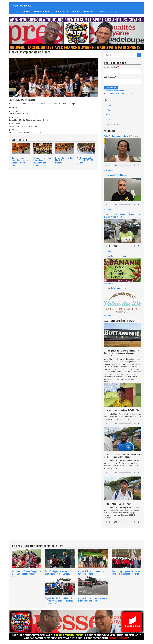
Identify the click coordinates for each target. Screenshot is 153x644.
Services (76, 11)
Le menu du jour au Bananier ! (115, 256)
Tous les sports (113, 125)
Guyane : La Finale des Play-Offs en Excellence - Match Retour (42, 161)
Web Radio (103, 11)
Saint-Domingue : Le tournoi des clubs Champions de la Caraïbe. (58, 572)
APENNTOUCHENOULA (22, 5)
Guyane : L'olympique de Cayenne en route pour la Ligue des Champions (126, 572)
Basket (108, 120)
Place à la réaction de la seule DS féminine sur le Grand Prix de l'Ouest (122, 216)
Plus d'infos (108, 170)
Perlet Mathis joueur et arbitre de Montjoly (121, 136)
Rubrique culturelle (42, 11)
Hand (108, 115)
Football (109, 105)
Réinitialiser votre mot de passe (119, 93)
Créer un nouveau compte (117, 91)
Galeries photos (89, 11)
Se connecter (110, 87)
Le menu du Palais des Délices (115, 288)
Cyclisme (109, 110)
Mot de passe (109, 77)
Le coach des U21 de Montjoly (115, 175)
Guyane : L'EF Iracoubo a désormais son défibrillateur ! (92, 572)
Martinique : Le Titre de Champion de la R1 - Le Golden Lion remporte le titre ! (26, 574)
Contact (115, 11)
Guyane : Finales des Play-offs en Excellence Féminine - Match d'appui (21, 161)
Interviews (26, 11)
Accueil (16, 11)
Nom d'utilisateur (111, 67)
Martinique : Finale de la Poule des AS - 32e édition (86, 160)
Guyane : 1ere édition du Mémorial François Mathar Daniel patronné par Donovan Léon (59, 601)
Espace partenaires (61, 11)
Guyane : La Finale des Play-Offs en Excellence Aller (64, 160)
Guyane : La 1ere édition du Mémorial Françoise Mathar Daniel (93, 600)
